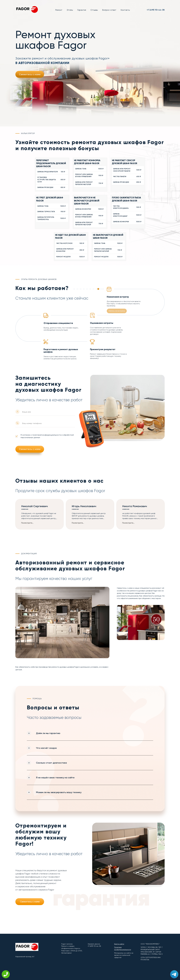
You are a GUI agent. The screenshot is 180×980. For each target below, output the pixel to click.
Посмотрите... (27, 523)
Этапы (70, 10)
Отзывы (94, 10)
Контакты (125, 10)
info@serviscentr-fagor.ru (71, 948)
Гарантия (82, 10)
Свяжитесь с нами (30, 74)
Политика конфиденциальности (123, 948)
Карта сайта (119, 944)
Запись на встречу (117, 311)
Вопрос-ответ (109, 10)
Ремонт (59, 10)
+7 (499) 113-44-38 (156, 10)
